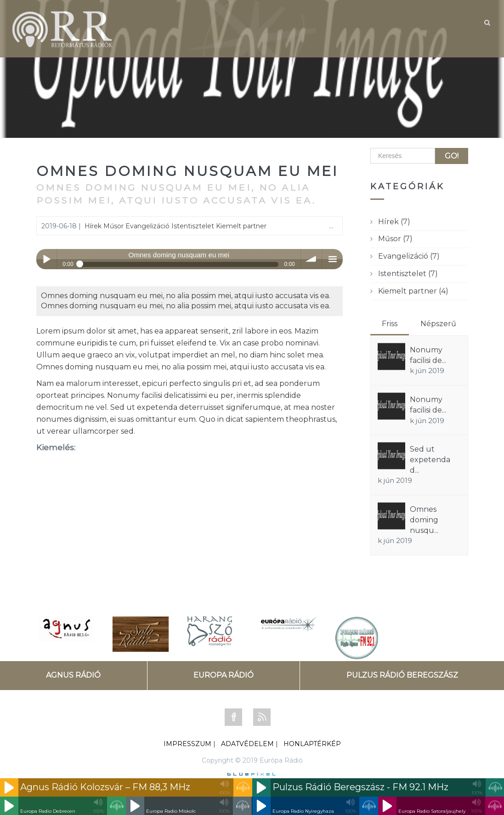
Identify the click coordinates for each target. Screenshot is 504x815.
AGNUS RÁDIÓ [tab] (73, 675)
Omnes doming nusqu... (424, 520)
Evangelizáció (147, 226)
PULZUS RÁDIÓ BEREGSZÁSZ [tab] (402, 675)
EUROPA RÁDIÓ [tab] (224, 675)
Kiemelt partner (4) (413, 291)
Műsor (113, 226)
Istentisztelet (193, 226)
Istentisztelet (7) (408, 274)
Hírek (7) (394, 222)
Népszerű (438, 324)
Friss (390, 324)
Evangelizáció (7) (409, 256)
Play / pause (47, 259)
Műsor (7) (395, 239)
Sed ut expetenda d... (430, 460)
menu (332, 259)
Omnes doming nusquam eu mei (187, 171)
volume (311, 259)
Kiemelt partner (241, 226)
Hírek (93, 226)
